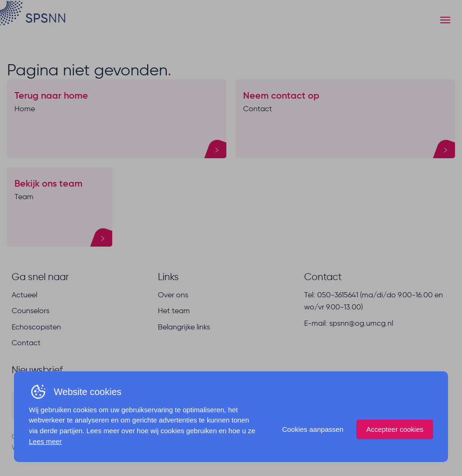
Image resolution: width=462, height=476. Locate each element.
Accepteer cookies (395, 429)
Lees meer (45, 441)
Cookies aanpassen (313, 429)
